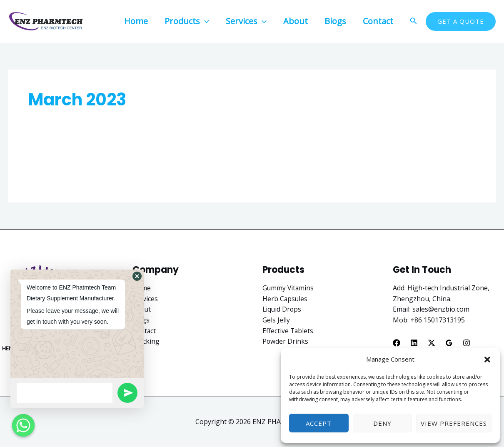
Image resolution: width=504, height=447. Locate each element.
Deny (382, 423)
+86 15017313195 (438, 320)
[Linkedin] (414, 343)
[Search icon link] (414, 22)
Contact (145, 331)
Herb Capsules (285, 299)
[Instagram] (467, 343)
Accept (319, 423)
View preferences (454, 423)
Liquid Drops (282, 309)
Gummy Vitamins (289, 288)
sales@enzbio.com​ (441, 309)
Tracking (146, 341)
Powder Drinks (286, 341)
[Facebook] (397, 343)
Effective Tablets (288, 331)
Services (145, 299)
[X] (432, 343)
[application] (205, 21)
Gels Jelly (276, 320)
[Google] (449, 343)
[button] (487, 360)
